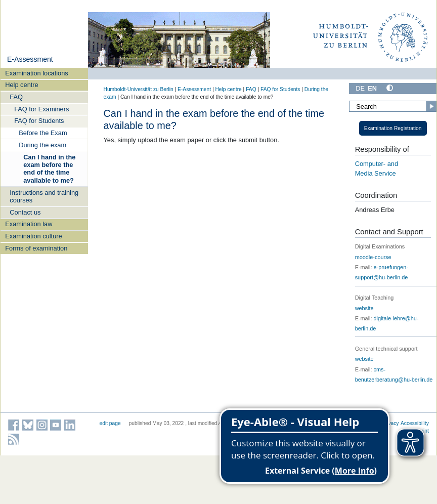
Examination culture (33, 236)
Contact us (25, 212)
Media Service (376, 173)
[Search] (392, 106)
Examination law (29, 224)
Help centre (21, 85)
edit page (110, 423)
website (364, 308)
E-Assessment (30, 59)
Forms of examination (36, 248)
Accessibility (415, 423)
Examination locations (36, 73)
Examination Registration (393, 128)
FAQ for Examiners (41, 109)
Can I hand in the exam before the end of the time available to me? (49, 169)
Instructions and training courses (44, 196)
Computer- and (377, 164)
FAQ (16, 97)
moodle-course (373, 257)
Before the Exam (43, 133)
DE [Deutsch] (360, 88)
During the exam (42, 145)
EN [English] (372, 88)
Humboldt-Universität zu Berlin (139, 89)
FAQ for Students (39, 121)
